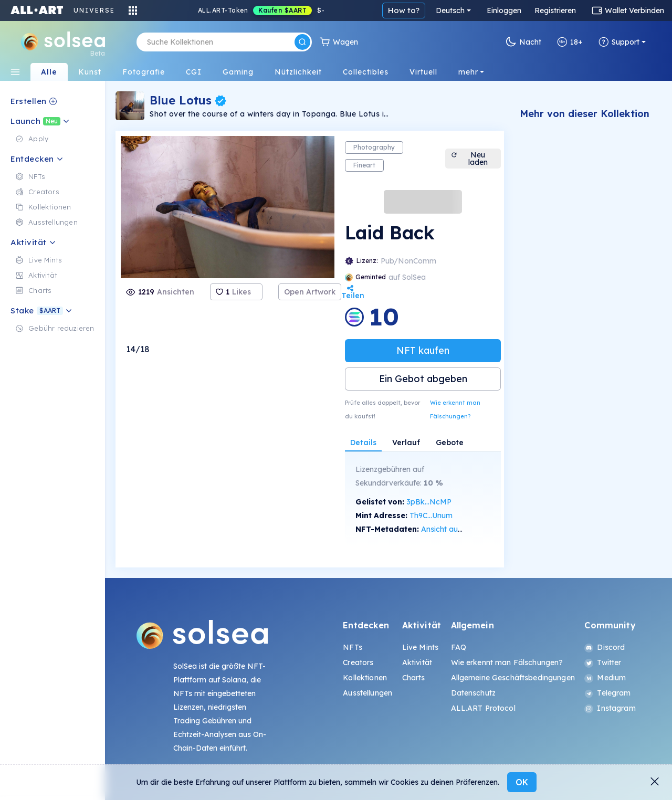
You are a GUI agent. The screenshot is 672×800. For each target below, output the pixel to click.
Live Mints (420, 647)
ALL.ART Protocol (483, 708)
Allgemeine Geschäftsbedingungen (513, 678)
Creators (358, 662)
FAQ (459, 647)
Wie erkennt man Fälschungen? (455, 409)
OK (522, 782)
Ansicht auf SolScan (456, 529)
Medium (605, 678)
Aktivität (417, 662)
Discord (605, 647)
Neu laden (469, 159)
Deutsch (450, 10)
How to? (404, 10)
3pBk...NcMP (429, 502)
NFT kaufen (423, 350)
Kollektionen (365, 678)
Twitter (603, 662)
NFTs (353, 647)
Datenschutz (474, 693)
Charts (414, 678)
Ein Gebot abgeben (423, 379)
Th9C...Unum (431, 515)
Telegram (607, 693)
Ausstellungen (367, 693)
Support (619, 42)
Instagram (610, 708)
